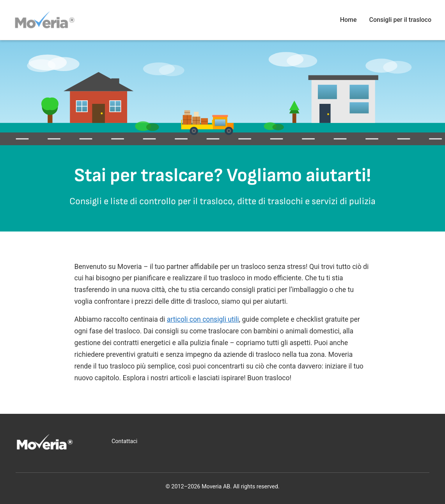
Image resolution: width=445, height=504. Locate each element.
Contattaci (124, 441)
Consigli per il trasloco (400, 20)
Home (348, 20)
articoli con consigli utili (203, 319)
